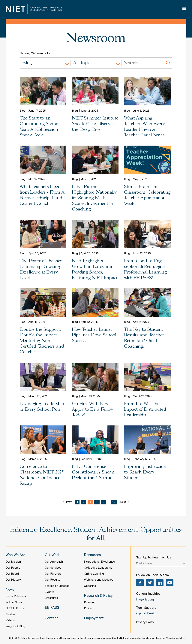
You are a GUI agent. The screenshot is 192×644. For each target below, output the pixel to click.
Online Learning (94, 574)
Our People (13, 568)
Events (49, 592)
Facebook (140, 583)
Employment (94, 619)
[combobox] (45, 63)
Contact (51, 619)
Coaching (90, 586)
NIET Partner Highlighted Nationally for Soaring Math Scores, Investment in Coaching (94, 198)
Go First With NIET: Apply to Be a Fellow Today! (93, 409)
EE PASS (52, 608)
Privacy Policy (145, 622)
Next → (125, 502)
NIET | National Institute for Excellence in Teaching (34, 9)
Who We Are (15, 555)
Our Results (52, 580)
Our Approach (54, 562)
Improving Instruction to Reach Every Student (145, 472)
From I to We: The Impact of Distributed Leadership (145, 409)
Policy (88, 609)
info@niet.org (145, 600)
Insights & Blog (15, 627)
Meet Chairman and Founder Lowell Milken (62, 638)
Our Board (12, 574)
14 (114, 502)
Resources (92, 555)
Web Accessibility (175, 638)
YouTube (170, 583)
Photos (10, 615)
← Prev (67, 502)
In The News (14, 603)
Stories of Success (57, 586)
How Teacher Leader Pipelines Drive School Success (94, 335)
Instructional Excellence (99, 562)
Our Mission (13, 562)
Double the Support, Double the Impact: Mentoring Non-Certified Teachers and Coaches (42, 341)
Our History (13, 580)
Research (90, 603)
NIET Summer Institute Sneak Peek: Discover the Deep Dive (95, 124)
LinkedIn (160, 583)
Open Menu (184, 9)
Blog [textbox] (27, 63)
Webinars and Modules (99, 580)
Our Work (52, 555)
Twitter (150, 583)
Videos (10, 621)
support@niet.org (148, 614)
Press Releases (16, 597)
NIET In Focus (15, 609)
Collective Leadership (98, 568)
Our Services (53, 568)
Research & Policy (98, 596)
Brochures (51, 598)
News (10, 590)
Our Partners (53, 574)
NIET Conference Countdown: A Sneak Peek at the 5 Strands (93, 472)
